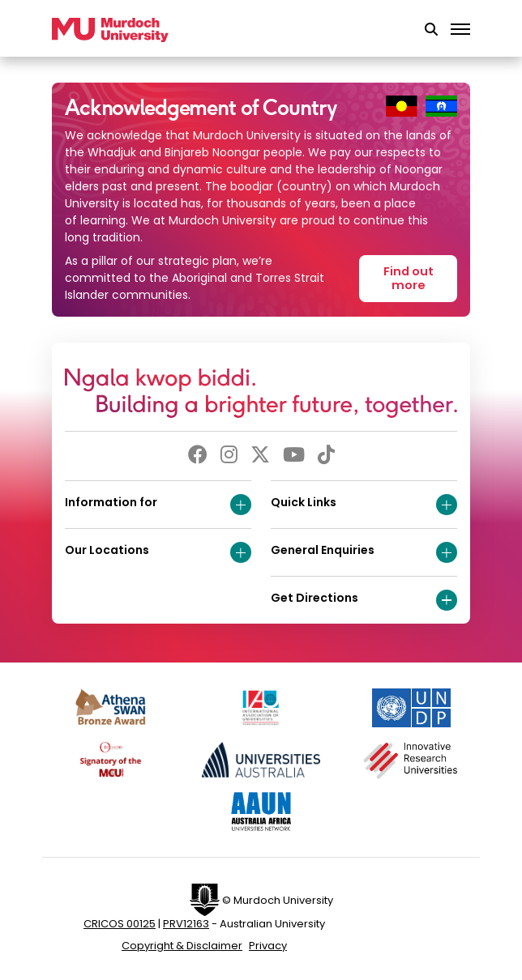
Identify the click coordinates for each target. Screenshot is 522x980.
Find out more (409, 278)
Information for (158, 505)
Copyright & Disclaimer (182, 946)
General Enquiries (364, 552)
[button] (431, 30)
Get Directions (364, 600)
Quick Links (364, 505)
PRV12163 (186, 924)
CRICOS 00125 (120, 924)
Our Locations (158, 552)
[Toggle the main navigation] (460, 30)
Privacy (268, 946)
